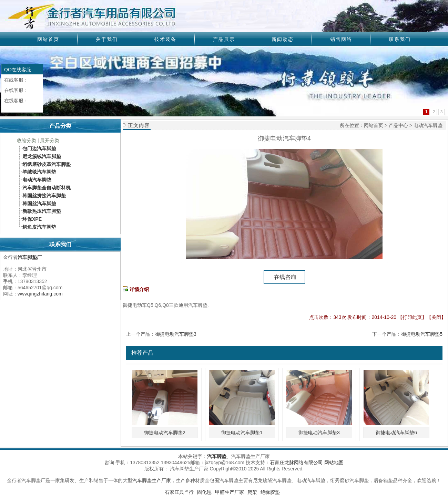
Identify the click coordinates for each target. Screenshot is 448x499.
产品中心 (398, 125)
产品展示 (224, 39)
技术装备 (165, 39)
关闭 (436, 317)
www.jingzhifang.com (40, 294)
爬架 (252, 492)
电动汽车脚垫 (428, 125)
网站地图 (334, 462)
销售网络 (341, 39)
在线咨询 (284, 277)
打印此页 (412, 317)
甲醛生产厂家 (230, 492)
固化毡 (204, 492)
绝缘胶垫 (270, 492)
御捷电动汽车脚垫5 (422, 334)
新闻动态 (283, 39)
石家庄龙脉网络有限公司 (296, 462)
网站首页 (48, 39)
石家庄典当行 (179, 492)
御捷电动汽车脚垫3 (176, 334)
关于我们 (107, 39)
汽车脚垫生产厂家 (152, 480)
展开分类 (50, 141)
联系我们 (400, 39)
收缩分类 (27, 141)
